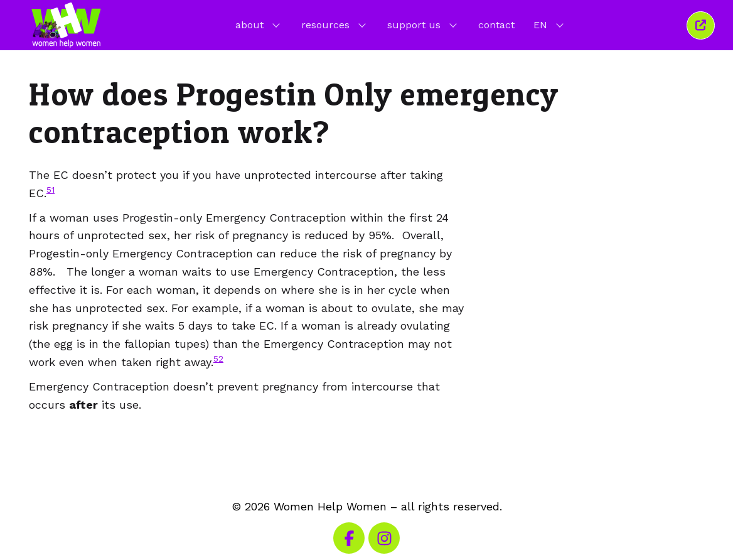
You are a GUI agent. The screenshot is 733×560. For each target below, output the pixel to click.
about (259, 24)
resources (335, 24)
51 (51, 190)
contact (496, 25)
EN (550, 24)
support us (423, 24)
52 (218, 358)
